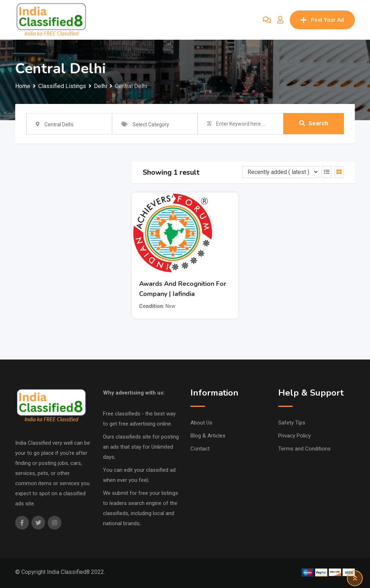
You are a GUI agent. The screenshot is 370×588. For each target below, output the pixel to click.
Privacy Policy (294, 436)
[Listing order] (281, 172)
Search (314, 124)
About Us (201, 423)
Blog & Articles (208, 436)
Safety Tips (292, 423)
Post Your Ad (322, 20)
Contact (200, 449)
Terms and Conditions (304, 449)
